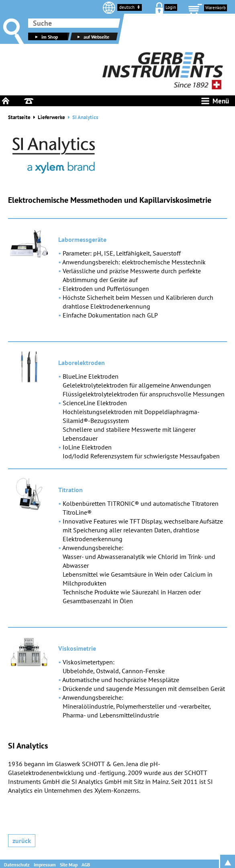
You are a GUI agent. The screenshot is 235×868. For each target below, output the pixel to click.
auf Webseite (92, 37)
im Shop (46, 37)
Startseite (19, 117)
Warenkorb (216, 8)
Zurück (22, 841)
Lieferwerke (51, 117)
